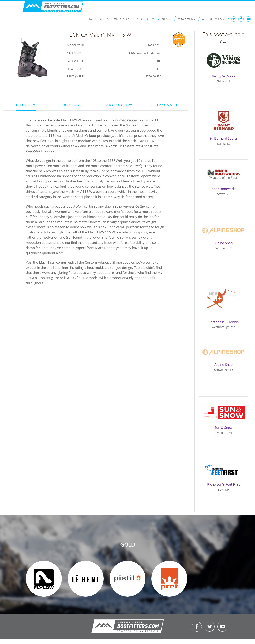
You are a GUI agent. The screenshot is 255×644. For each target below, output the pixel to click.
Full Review (26, 105)
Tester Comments (165, 105)
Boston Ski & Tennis (224, 322)
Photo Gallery (119, 105)
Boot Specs (73, 105)
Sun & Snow (223, 428)
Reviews (96, 19)
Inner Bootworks (224, 189)
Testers (148, 19)
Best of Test (179, 39)
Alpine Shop (224, 243)
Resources (213, 19)
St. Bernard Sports (224, 138)
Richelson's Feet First (224, 484)
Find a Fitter (122, 19)
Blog (166, 19)
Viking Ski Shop (223, 76)
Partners (186, 19)
